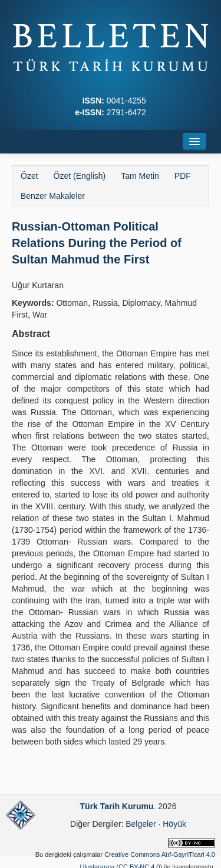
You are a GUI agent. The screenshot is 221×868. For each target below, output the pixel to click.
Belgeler (141, 824)
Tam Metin (140, 176)
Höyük (174, 824)
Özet (29, 176)
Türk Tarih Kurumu (117, 806)
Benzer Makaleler (53, 196)
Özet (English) (80, 176)
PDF (183, 176)
